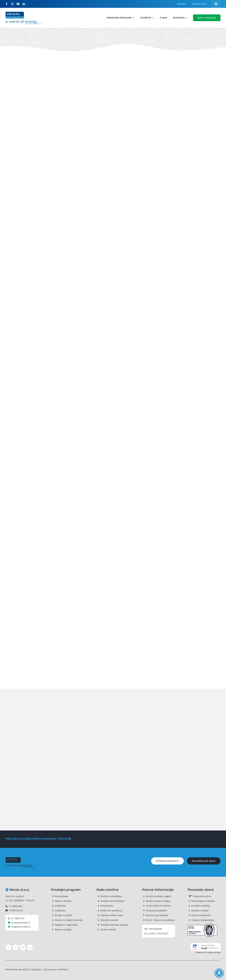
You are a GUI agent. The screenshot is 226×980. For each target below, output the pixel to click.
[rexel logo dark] (20, 859)
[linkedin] (24, 4)
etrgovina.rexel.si (21, 927)
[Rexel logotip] (24, 13)
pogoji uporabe (214, 952)
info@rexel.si (16, 910)
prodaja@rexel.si (20, 923)
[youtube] (18, 4)
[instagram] (12, 4)
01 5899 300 (15, 906)
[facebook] (7, 4)
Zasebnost (200, 952)
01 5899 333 (18, 918)
